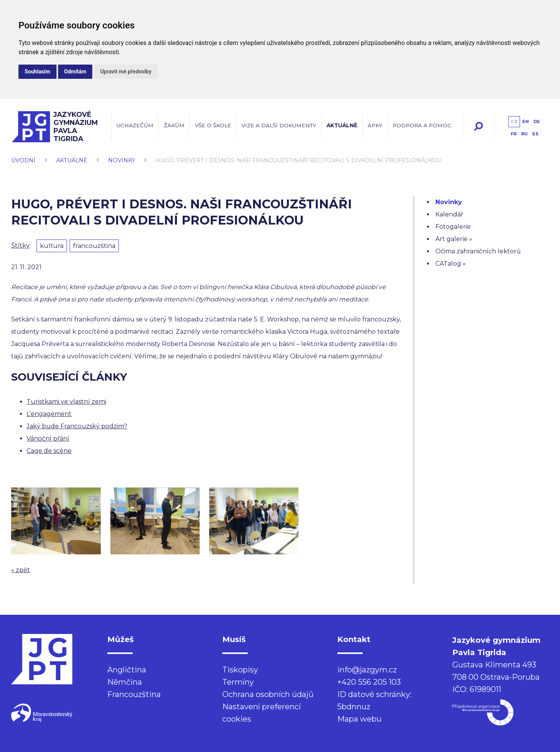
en (526, 121)
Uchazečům (135, 125)
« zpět (21, 570)
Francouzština (134, 694)
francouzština (94, 246)
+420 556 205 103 (369, 682)
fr (514, 134)
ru (524, 134)
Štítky (20, 245)
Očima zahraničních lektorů (478, 251)
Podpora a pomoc (422, 125)
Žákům (174, 125)
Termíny (238, 682)
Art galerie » (454, 239)
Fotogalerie (453, 227)
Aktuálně (342, 125)
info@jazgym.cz (367, 670)
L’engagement (49, 414)
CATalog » (451, 264)
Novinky (122, 160)
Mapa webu (359, 719)
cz (514, 121)
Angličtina (127, 670)
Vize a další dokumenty (279, 125)
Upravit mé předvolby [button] (126, 72)
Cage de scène (49, 451)
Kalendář (449, 214)
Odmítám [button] (75, 72)
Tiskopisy (240, 670)
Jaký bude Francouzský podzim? (77, 426)
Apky (375, 125)
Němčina (125, 682)
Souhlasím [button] (37, 72)
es (535, 134)
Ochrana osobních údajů (268, 694)
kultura (52, 246)
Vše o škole (213, 125)
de (537, 121)
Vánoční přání (48, 438)
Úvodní (23, 160)
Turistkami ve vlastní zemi (66, 402)
